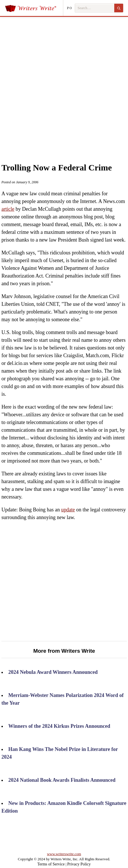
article (8, 209)
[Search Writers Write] (95, 8)
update (68, 510)
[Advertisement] (64, 83)
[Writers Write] (34, 8)
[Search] (119, 8)
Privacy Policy (79, 864)
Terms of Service (51, 864)
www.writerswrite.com (64, 854)
